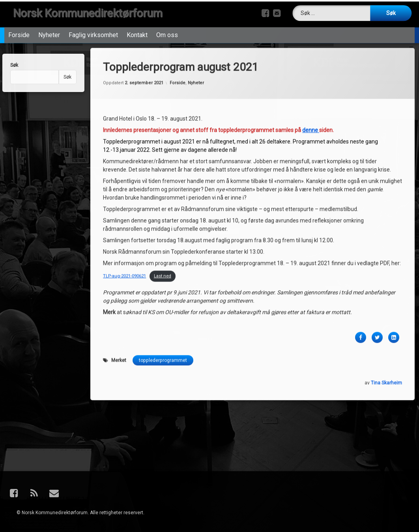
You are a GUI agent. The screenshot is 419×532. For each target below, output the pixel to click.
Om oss (167, 27)
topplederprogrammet (163, 290)
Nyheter (49, 27)
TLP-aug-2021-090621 (124, 206)
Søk (52, 77)
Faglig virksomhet (93, 27)
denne (311, 60)
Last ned (163, 206)
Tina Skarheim (386, 313)
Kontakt (137, 27)
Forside (19, 27)
